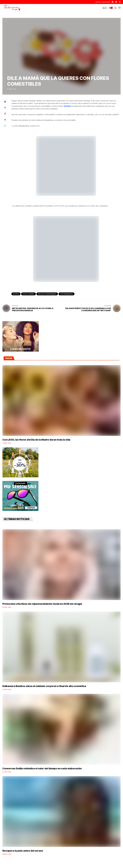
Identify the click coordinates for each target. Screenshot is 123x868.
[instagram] (120, 2)
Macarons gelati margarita (47, 294)
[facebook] (112, 2)
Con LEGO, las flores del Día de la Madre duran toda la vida (36, 440)
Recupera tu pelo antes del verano (23, 851)
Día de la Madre (28, 294)
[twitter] (116, 2)
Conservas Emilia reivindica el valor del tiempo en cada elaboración (42, 768)
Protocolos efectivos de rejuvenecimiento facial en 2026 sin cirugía (42, 604)
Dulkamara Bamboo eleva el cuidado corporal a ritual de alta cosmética (44, 686)
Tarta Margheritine (66, 294)
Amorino (67, 106)
